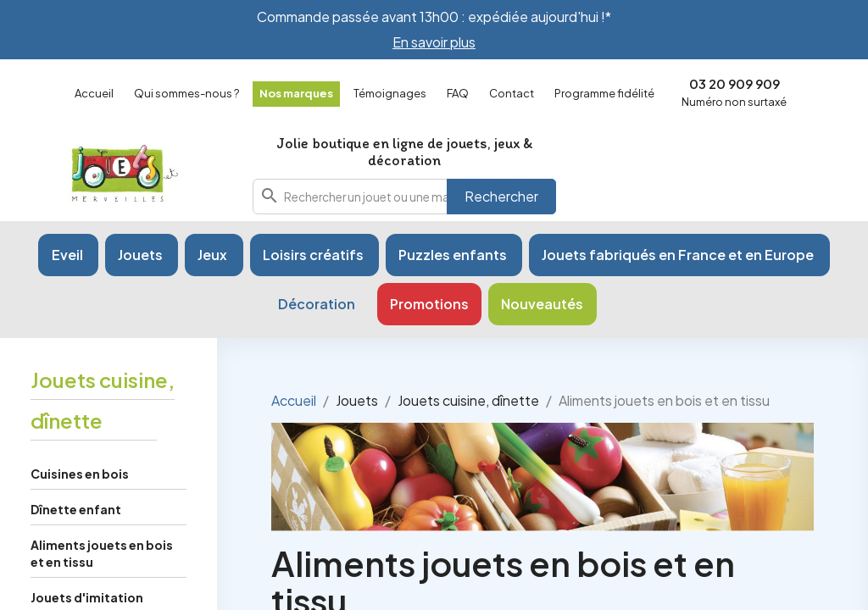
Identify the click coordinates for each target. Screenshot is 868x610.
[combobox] (404, 197)
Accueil (94, 93)
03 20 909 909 (734, 83)
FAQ (458, 93)
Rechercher (501, 196)
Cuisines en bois (80, 474)
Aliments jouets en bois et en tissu (102, 553)
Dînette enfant (76, 509)
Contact (512, 93)
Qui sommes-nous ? (186, 93)
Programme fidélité (604, 93)
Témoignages (390, 93)
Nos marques (296, 93)
